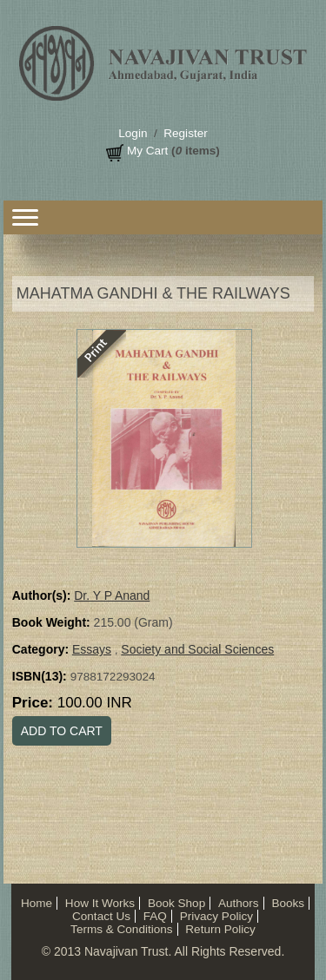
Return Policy (220, 929)
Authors (239, 903)
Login (133, 133)
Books (288, 903)
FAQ (155, 916)
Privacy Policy (216, 916)
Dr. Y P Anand (112, 595)
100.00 (95, 703)
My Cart (147, 151)
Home (37, 903)
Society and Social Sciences (197, 649)
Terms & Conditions (121, 929)
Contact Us (101, 916)
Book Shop (176, 903)
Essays (92, 649)
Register (185, 133)
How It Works (100, 903)
